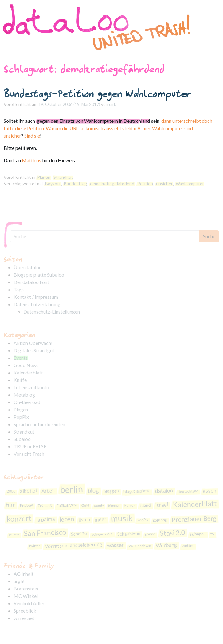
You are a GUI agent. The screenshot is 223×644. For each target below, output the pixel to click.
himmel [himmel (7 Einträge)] (114, 506)
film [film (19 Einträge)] (11, 505)
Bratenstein (26, 588)
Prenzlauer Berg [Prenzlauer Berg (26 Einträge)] (194, 519)
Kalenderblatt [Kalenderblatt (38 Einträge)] (195, 504)
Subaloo (22, 439)
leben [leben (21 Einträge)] (67, 519)
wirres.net (24, 618)
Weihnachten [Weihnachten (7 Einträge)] (140, 546)
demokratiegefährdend (112, 184)
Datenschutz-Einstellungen (52, 312)
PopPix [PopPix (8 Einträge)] (143, 520)
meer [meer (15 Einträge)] (100, 520)
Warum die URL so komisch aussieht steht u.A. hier (98, 128)
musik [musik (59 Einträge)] (122, 518)
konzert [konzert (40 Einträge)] (19, 519)
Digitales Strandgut (34, 350)
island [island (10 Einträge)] (145, 505)
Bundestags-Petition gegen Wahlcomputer (97, 93)
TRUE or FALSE (30, 446)
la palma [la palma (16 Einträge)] (45, 519)
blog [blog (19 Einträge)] (94, 491)
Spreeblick (25, 611)
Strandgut (63, 177)
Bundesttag (75, 184)
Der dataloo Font (31, 282)
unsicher (164, 184)
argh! (19, 581)
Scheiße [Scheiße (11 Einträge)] (79, 534)
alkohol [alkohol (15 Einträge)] (29, 491)
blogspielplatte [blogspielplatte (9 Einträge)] (137, 491)
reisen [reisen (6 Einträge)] (14, 534)
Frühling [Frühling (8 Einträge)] (45, 506)
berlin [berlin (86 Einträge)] (72, 489)
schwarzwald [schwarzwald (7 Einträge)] (102, 534)
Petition (145, 184)
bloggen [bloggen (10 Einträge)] (111, 491)
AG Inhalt (23, 574)
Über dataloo (28, 267)
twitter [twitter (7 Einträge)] (35, 546)
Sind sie (32, 136)
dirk (113, 104)
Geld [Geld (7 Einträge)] (85, 506)
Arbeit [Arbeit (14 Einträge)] (49, 491)
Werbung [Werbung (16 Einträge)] (167, 545)
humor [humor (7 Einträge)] (130, 506)
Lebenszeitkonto (31, 387)
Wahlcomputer (190, 184)
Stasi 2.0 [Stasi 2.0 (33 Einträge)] (172, 533)
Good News (26, 365)
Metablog (24, 395)
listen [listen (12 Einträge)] (84, 520)
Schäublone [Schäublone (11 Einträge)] (129, 534)
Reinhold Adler (29, 603)
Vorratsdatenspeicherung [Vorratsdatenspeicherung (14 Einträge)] (74, 545)
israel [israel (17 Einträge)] (162, 505)
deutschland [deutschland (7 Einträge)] (188, 491)
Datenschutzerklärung (37, 304)
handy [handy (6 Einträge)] (99, 506)
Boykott (53, 184)
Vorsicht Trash (29, 454)
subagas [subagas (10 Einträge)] (198, 534)
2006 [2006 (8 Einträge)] (11, 491)
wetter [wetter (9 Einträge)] (188, 545)
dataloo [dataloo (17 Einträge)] (164, 491)
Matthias (31, 160)
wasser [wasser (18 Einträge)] (116, 545)
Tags (19, 289)
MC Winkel (26, 596)
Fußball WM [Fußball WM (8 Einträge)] (67, 505)
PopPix (21, 417)
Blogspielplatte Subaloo (39, 275)
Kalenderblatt (28, 372)
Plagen (44, 177)
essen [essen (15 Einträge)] (210, 491)
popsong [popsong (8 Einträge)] (160, 520)
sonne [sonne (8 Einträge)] (150, 534)
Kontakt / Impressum (36, 297)
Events (21, 358)
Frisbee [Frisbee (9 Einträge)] (27, 505)
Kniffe (20, 380)
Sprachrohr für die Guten (39, 424)
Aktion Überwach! (33, 343)
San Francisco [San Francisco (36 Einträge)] (45, 533)
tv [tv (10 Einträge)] (212, 534)
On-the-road (27, 402)
